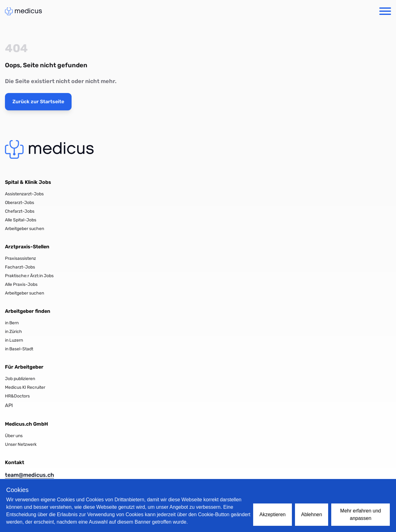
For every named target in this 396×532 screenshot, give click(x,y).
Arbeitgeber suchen (24, 229)
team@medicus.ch (29, 475)
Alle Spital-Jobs (21, 220)
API (9, 405)
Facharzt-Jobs (20, 267)
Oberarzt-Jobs (20, 203)
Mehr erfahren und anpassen (361, 514)
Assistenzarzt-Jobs (24, 194)
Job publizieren (20, 379)
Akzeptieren (273, 514)
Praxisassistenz (20, 258)
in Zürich (13, 332)
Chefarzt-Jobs (20, 211)
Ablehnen (312, 514)
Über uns (14, 436)
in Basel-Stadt (19, 349)
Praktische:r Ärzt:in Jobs (29, 276)
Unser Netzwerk (21, 444)
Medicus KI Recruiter (25, 387)
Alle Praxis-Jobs (21, 284)
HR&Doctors (17, 396)
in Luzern (14, 340)
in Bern (12, 323)
